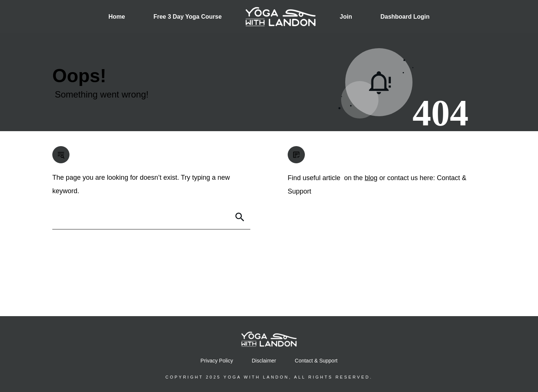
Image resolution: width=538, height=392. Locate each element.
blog (371, 178)
